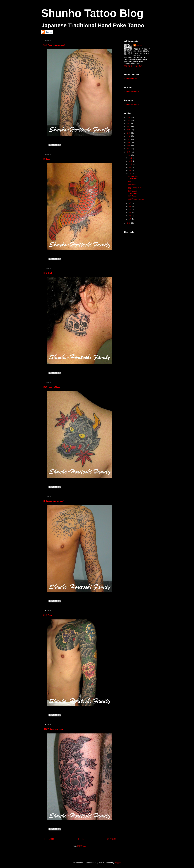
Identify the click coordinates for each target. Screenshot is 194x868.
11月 (131, 161)
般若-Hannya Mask (52, 387)
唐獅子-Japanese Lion (53, 729)
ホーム (81, 839)
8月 (130, 170)
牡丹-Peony (48, 615)
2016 (129, 143)
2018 (129, 136)
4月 (130, 210)
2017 (129, 139)
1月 (130, 219)
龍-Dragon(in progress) (54, 501)
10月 (131, 164)
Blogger (117, 863)
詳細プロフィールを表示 (133, 66)
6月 (130, 203)
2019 (129, 133)
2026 (129, 117)
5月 (130, 206)
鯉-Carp (47, 159)
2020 (129, 130)
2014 (129, 149)
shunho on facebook (131, 91)
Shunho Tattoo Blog (92, 13)
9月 (130, 167)
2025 (129, 120)
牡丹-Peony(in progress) (54, 45)
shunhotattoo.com (131, 78)
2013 (129, 152)
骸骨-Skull (48, 273)
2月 (130, 216)
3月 (130, 213)
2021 (129, 127)
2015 (129, 146)
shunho (139, 45)
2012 (129, 155)
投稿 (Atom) (82, 846)
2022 (129, 124)
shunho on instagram (132, 104)
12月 (131, 158)
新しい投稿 (49, 839)
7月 (130, 174)
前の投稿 (111, 839)
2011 (129, 223)
